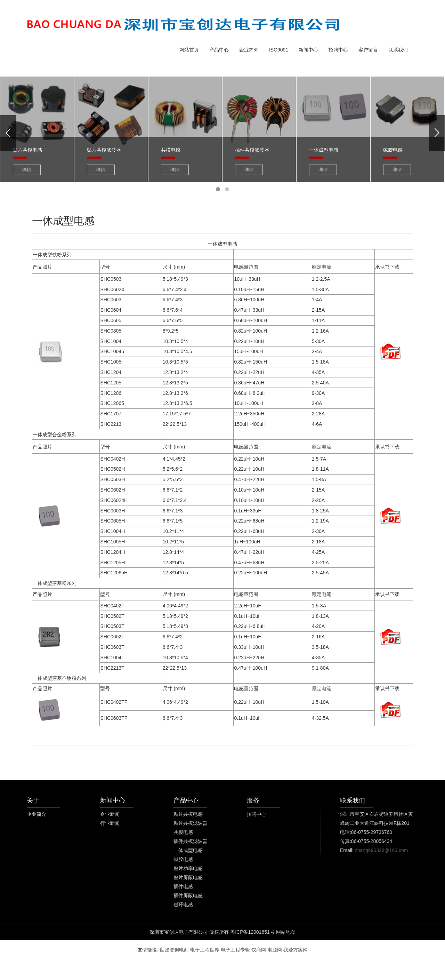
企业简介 (249, 50)
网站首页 (189, 50)
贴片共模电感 (188, 814)
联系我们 (398, 50)
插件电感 (183, 886)
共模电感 (183, 832)
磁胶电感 (183, 859)
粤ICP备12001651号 (252, 932)
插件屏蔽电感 (188, 895)
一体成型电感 (188, 850)
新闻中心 (308, 50)
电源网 (275, 950)
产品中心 (219, 50)
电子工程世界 (205, 950)
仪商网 (259, 950)
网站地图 (286, 932)
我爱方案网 (296, 950)
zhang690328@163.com (382, 850)
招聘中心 (338, 50)
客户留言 (368, 50)
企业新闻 (110, 814)
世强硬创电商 (174, 950)
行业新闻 (110, 823)
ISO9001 (279, 50)
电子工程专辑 (235, 950)
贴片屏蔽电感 (188, 877)
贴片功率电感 (188, 868)
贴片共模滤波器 (191, 823)
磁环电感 (183, 905)
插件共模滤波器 (191, 841)
